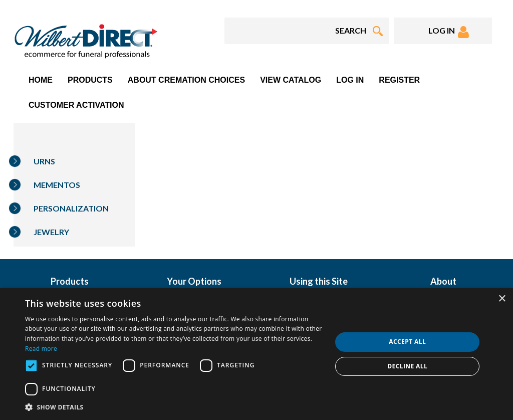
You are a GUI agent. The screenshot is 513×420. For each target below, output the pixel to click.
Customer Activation (76, 105)
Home (41, 80)
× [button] (502, 299)
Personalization (71, 208)
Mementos (57, 185)
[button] (174, 407)
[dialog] (256, 354)
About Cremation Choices (186, 80)
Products (90, 80)
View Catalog (291, 80)
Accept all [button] (407, 342)
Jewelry (51, 232)
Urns (44, 161)
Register (399, 80)
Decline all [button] (407, 366)
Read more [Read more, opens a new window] (41, 349)
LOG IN (449, 32)
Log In (350, 80)
